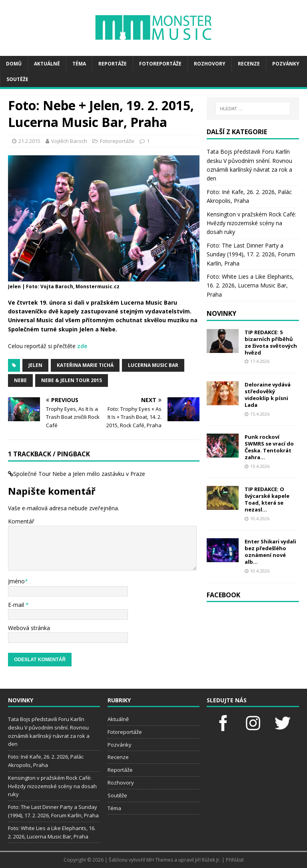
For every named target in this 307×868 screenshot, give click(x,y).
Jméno (16, 581)
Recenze (249, 64)
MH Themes (160, 860)
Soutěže (17, 79)
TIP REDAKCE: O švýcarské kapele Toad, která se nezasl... (267, 499)
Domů (14, 64)
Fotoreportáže (160, 64)
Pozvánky (286, 64)
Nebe (20, 380)
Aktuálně (47, 64)
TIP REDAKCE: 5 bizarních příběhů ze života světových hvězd (271, 342)
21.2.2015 (29, 141)
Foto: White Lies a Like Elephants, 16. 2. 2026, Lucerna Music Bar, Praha (250, 285)
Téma (79, 64)
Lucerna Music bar (153, 365)
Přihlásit (235, 860)
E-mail (17, 605)
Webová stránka (29, 628)
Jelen (35, 365)
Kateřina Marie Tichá (85, 365)
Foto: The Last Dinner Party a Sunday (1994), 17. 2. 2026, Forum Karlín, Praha (251, 254)
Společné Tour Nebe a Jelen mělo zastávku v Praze (79, 474)
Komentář (21, 521)
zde (82, 346)
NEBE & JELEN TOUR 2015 (72, 380)
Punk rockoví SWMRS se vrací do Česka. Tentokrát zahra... (269, 447)
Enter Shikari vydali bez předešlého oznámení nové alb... (270, 552)
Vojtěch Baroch (69, 141)
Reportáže (113, 64)
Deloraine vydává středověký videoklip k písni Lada (268, 395)
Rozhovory (210, 64)
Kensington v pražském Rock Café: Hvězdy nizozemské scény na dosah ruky (251, 223)
